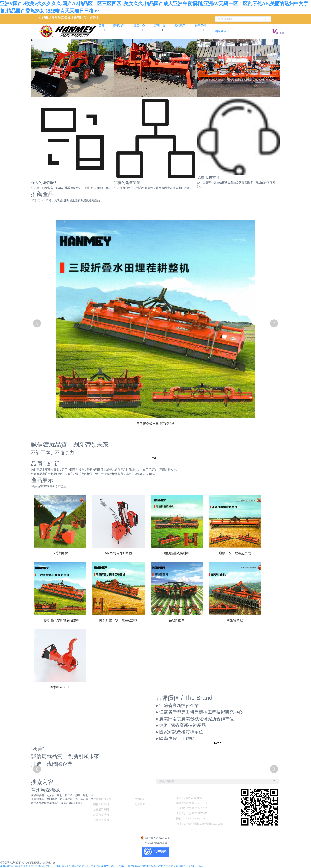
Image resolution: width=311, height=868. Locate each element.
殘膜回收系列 (101, 820)
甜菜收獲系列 (101, 815)
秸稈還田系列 (101, 810)
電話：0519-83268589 (189, 798)
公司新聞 (140, 799)
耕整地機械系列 (102, 799)
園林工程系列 (101, 804)
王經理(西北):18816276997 (192, 813)
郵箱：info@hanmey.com (191, 818)
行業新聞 (140, 804)
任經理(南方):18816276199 (192, 808)
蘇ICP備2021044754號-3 (155, 838)
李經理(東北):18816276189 (192, 803)
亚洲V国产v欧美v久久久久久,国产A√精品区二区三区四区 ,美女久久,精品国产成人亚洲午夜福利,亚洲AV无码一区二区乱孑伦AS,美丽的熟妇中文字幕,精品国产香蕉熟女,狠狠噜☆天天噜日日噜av (101, 866)
